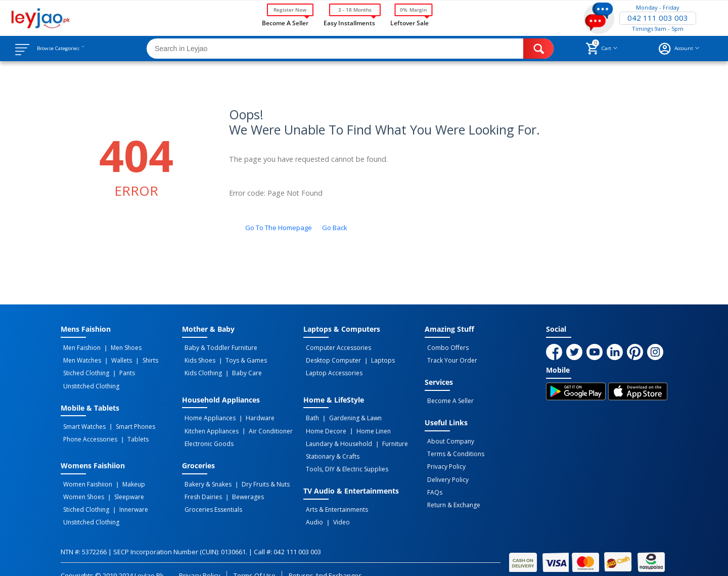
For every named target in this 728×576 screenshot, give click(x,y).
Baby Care (240, 370)
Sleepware (122, 485)
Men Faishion (79, 347)
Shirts (138, 359)
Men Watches (80, 359)
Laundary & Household (336, 435)
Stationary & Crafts (330, 447)
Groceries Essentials (211, 497)
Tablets (131, 431)
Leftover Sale (409, 22)
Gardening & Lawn (348, 413)
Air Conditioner (264, 424)
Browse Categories (69, 49)
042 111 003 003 (658, 18)
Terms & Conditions (453, 448)
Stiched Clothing (84, 370)
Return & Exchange (451, 492)
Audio (312, 508)
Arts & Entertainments (334, 497)
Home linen (367, 424)
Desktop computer (331, 359)
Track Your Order (450, 359)
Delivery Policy (445, 470)
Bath (310, 413)
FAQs (432, 481)
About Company (448, 436)
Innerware (127, 497)
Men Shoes (119, 347)
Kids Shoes (197, 359)
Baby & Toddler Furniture (218, 347)
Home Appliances (208, 413)
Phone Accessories (88, 431)
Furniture (388, 435)
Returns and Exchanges (325, 559)
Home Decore (324, 424)
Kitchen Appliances (209, 424)
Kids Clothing (201, 370)
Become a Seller (285, 22)
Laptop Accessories (332, 370)
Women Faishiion (85, 474)
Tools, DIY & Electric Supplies (345, 458)
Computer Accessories (336, 347)
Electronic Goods (207, 435)
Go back (335, 228)
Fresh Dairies (201, 485)
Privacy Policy (444, 459)
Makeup (127, 474)
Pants (120, 370)
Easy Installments (349, 22)
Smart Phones (128, 420)
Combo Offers (445, 347)
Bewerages (241, 485)
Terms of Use (255, 559)
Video (334, 508)
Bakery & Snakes (206, 474)
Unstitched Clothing (89, 381)
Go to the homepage (279, 228)
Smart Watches (82, 420)
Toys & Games (239, 359)
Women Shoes (81, 485)
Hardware (253, 413)
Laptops (376, 359)
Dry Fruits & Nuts (259, 474)
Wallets (115, 359)
